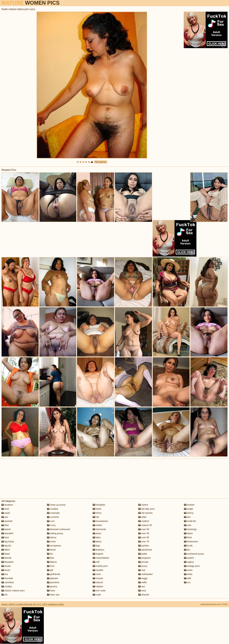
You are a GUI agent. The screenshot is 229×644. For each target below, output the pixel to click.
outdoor (144, 521)
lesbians (99, 550)
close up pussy (56, 505)
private (143, 562)
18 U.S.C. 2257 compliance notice (48, 604)
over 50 (144, 533)
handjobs (99, 505)
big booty (8, 542)
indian (97, 525)
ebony (52, 537)
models (98, 570)
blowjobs (8, 562)
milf (96, 562)
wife (188, 578)
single (189, 509)
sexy (142, 591)
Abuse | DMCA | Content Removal (17, 604)
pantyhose (145, 550)
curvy (51, 525)
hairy (51, 591)
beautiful (7, 533)
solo (188, 525)
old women (145, 513)
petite (143, 554)
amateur (7, 505)
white (188, 574)
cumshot (53, 517)
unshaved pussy (194, 554)
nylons (143, 505)
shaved (144, 595)
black (6, 554)
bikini (6, 550)
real (142, 570)
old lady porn (146, 509)
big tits (6, 546)
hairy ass (53, 595)
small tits (190, 521)
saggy (143, 578)
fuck (51, 566)
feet (50, 558)
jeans (97, 533)
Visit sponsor (101, 162)
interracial (99, 529)
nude (97, 595)
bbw (5, 525)
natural (98, 582)
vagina (189, 562)
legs (96, 546)
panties (144, 546)
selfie (143, 582)
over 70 (144, 542)
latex (97, 537)
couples (53, 509)
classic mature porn (13, 591)
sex (142, 586)
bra (5, 574)
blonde (6, 558)
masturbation (101, 558)
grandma (53, 582)
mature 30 (145, 525)
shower (189, 505)
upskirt (189, 558)
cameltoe (8, 582)
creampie (53, 513)
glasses (53, 578)
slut (187, 517)
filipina (52, 562)
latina (97, 542)
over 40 (144, 529)
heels (97, 509)
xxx (187, 582)
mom (97, 574)
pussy (143, 566)
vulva (188, 570)
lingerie (98, 554)
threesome (191, 542)
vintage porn (192, 566)
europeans (54, 546)
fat (50, 554)
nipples (98, 586)
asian (6, 513)
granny (52, 586)
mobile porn (100, 566)
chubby (7, 586)
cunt (51, 521)
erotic (51, 542)
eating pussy (55, 533)
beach (6, 529)
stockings (190, 529)
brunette (7, 578)
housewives (100, 521)
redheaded (145, 574)
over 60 (144, 537)
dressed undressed (58, 529)
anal (5, 509)
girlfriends (54, 574)
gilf (50, 570)
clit (4, 595)
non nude (99, 591)
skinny (189, 513)
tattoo (188, 533)
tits (187, 550)
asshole (7, 521)
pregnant (144, 558)
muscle (98, 578)
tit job (188, 546)
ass (5, 517)
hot (96, 517)
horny (97, 513)
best (5, 537)
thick (188, 537)
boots (6, 570)
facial (51, 550)
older (142, 517)
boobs (6, 566)
